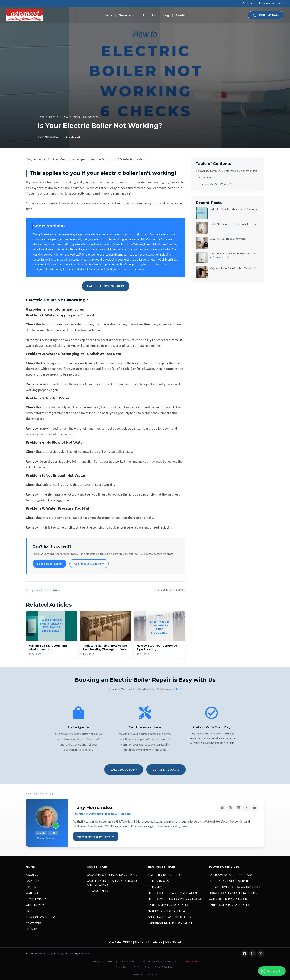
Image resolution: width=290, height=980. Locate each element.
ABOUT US (32, 875)
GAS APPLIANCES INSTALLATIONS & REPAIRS (112, 875)
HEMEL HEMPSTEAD (37, 899)
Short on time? (207, 177)
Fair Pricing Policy (142, 967)
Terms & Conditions (165, 967)
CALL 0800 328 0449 (124, 770)
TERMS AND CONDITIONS (41, 917)
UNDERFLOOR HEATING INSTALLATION (170, 923)
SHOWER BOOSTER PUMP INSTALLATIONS (233, 893)
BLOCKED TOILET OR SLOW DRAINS (229, 881)
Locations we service (272, 3)
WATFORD (32, 893)
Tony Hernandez (93, 807)
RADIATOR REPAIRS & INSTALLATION (169, 905)
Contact (182, 15)
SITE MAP (31, 929)
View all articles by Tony (96, 836)
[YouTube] (255, 808)
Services (127, 15)
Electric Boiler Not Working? (215, 184)
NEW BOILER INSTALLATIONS (164, 875)
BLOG (29, 911)
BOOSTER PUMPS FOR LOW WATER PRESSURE (235, 887)
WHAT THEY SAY (35, 905)
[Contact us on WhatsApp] (272, 971)
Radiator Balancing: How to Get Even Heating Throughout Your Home (105, 649)
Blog (166, 15)
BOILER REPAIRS (157, 887)
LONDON (31, 887)
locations (177, 689)
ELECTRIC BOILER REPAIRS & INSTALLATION (172, 893)
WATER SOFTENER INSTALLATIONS (229, 899)
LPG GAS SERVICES (97, 891)
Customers (249, 3)
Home (108, 15)
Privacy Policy (122, 967)
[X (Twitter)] (247, 808)
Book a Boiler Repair (49, 564)
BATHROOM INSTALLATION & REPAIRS (231, 875)
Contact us (153, 239)
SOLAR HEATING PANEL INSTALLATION (170, 917)
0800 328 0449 (266, 15)
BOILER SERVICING (159, 881)
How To (54, 117)
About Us (149, 15)
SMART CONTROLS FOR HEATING (167, 911)
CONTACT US (34, 923)
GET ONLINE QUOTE (166, 770)
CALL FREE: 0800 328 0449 (106, 286)
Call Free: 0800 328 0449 (89, 564)
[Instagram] (230, 808)
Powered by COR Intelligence (145, 974)
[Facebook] (222, 808)
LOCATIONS (33, 881)
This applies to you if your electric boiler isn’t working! (227, 171)
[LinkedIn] (238, 808)
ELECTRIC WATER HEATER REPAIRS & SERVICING (175, 899)
